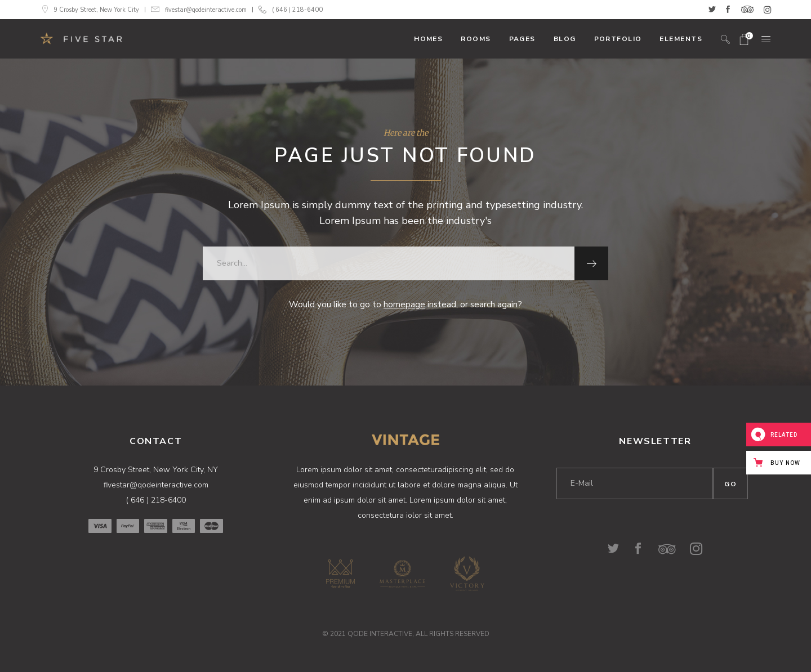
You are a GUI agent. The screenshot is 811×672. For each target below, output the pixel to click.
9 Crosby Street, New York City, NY (156, 470)
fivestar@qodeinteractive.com (206, 10)
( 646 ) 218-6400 (297, 10)
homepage (404, 304)
